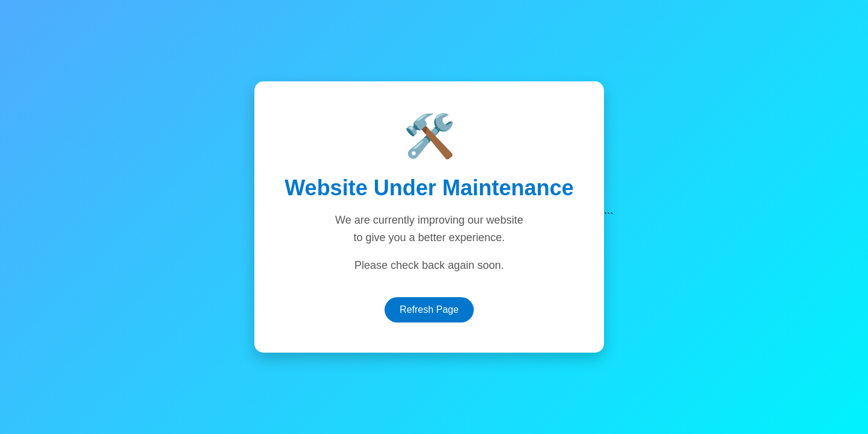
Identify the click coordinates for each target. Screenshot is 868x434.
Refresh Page (429, 310)
